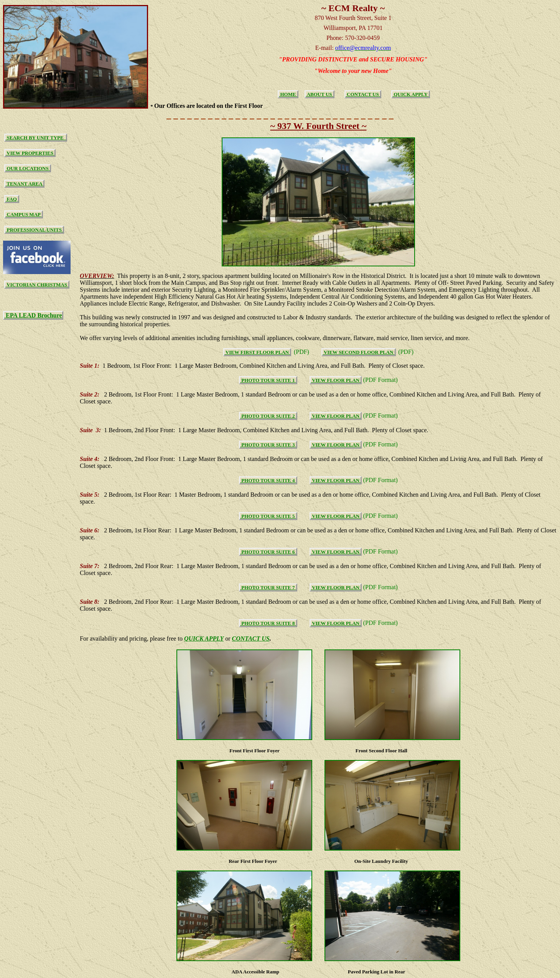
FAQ (12, 199)
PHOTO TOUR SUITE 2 (268, 416)
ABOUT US (320, 94)
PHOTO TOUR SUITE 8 (268, 623)
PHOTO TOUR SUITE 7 (268, 587)
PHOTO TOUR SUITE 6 (268, 552)
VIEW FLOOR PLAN (336, 380)
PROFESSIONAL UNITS (34, 230)
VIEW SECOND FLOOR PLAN (359, 352)
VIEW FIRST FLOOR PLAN (257, 352)
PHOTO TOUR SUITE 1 (268, 380)
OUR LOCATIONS (28, 168)
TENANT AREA (24, 184)
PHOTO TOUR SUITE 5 (268, 516)
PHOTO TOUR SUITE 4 (268, 480)
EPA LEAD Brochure (33, 315)
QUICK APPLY (411, 94)
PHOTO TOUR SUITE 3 (268, 445)
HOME (288, 94)
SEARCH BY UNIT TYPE (36, 138)
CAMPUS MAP (23, 214)
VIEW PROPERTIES (30, 153)
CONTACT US (363, 94)
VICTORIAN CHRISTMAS (37, 285)
